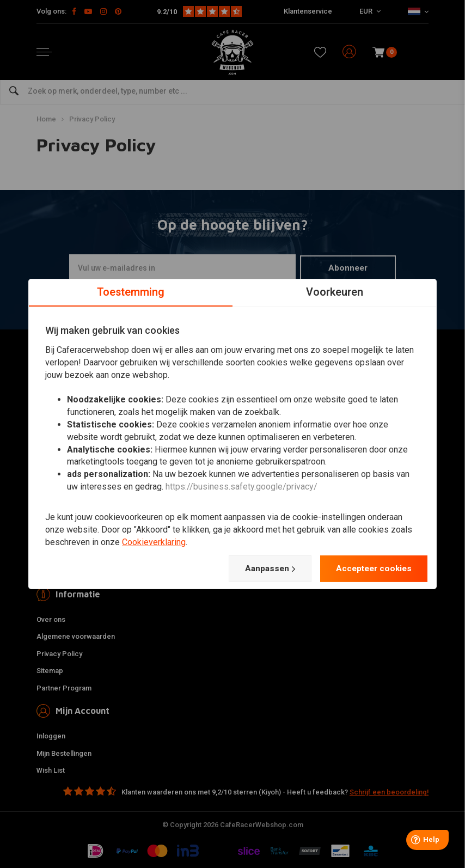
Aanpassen (264, 569)
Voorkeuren (335, 292)
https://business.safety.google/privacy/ (241, 487)
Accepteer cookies (371, 568)
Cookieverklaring (154, 542)
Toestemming (131, 292)
